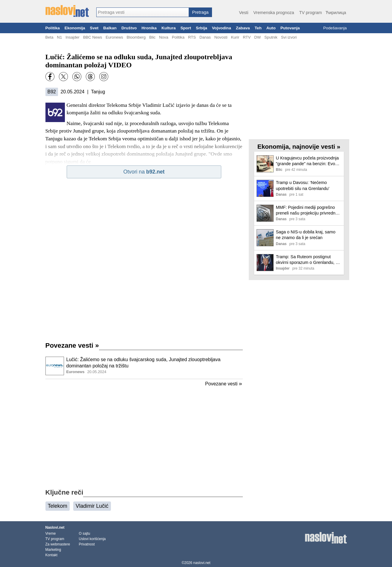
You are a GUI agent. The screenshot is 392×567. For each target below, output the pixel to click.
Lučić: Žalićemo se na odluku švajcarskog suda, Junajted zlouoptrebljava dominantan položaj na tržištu (144, 363)
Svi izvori (289, 37)
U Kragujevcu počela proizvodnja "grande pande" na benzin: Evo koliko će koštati (307, 161)
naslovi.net (202, 563)
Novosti (221, 37)
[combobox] (143, 12)
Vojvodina (222, 28)
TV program (310, 13)
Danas (205, 37)
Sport (186, 28)
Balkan (110, 28)
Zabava (243, 28)
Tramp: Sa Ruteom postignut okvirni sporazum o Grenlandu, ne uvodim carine (308, 260)
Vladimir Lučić (92, 506)
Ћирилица (336, 13)
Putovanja (290, 28)
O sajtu (85, 533)
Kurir (235, 37)
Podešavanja (335, 28)
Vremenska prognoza (274, 13)
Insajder (73, 37)
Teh (258, 28)
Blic (152, 37)
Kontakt (52, 555)
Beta (49, 37)
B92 (52, 92)
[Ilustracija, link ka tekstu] (55, 367)
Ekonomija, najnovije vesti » (299, 146)
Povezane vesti (72, 345)
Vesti (244, 13)
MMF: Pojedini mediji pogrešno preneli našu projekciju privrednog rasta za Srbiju (308, 210)
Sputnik (271, 37)
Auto (271, 28)
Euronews (114, 37)
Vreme (51, 533)
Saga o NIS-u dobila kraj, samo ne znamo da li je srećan (306, 235)
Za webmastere (58, 544)
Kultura (169, 28)
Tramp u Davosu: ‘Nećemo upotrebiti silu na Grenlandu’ (303, 185)
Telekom (58, 506)
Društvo (129, 28)
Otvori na (144, 172)
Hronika (149, 28)
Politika (53, 28)
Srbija (202, 28)
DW (257, 37)
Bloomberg (136, 37)
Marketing (53, 550)
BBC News (93, 37)
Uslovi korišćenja (92, 539)
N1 (59, 37)
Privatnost (87, 544)
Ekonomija (75, 28)
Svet (94, 28)
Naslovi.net (55, 528)
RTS (192, 37)
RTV (247, 37)
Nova (164, 37)
